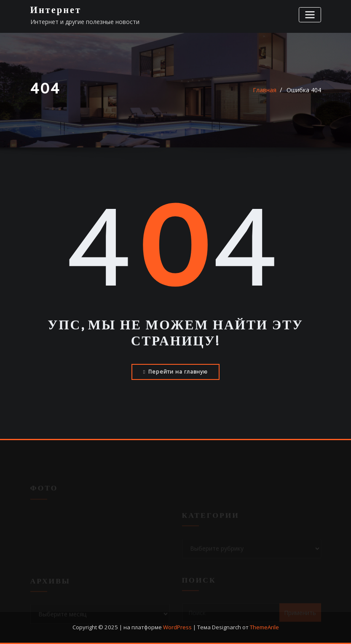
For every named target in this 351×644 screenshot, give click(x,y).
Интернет (56, 10)
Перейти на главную (175, 372)
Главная (265, 90)
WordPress (177, 627)
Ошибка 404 (304, 90)
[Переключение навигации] (310, 15)
